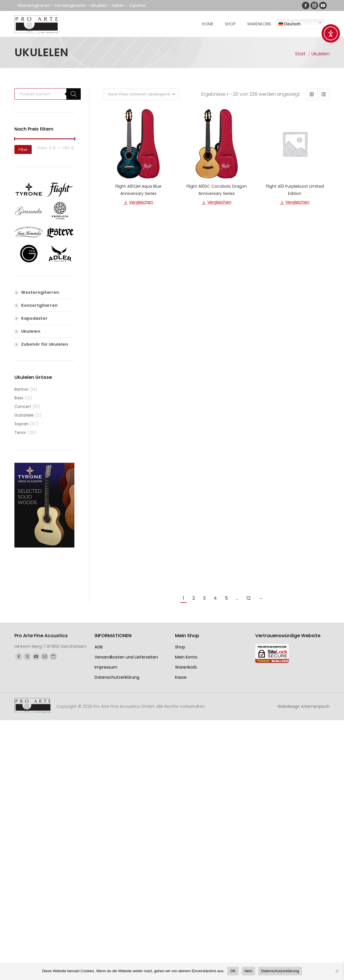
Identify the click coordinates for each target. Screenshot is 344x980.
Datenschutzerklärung (280, 971)
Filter (23, 150)
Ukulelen (31, 331)
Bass (19, 398)
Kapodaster (34, 318)
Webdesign (303, 706)
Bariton (21, 389)
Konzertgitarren (39, 305)
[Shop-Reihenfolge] (142, 94)
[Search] (74, 94)
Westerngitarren (40, 292)
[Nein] (337, 971)
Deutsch (290, 24)
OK (233, 971)
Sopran (21, 424)
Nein (249, 971)
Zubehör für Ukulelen (45, 344)
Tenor (20, 432)
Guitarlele (24, 415)
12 (249, 598)
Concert (23, 407)
